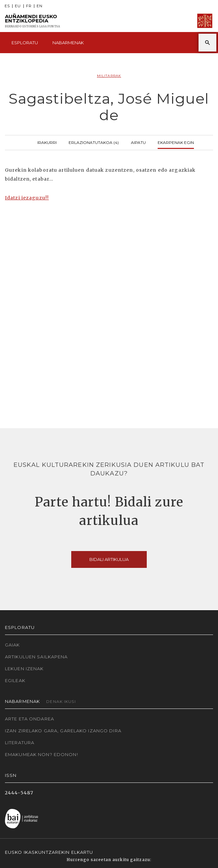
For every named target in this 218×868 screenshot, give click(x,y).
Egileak (15, 680)
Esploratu (25, 43)
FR (29, 6)
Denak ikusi (61, 701)
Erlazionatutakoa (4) (94, 142)
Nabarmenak (68, 43)
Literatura (20, 743)
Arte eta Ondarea (30, 719)
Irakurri (47, 142)
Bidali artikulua (109, 559)
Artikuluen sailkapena (36, 657)
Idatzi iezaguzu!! (27, 198)
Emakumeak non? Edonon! (42, 754)
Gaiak (13, 645)
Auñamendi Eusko (32, 21)
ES (7, 6)
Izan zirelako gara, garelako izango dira (63, 731)
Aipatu (138, 142)
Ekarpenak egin (176, 142)
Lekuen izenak (24, 669)
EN (40, 6)
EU (18, 6)
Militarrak (109, 76)
